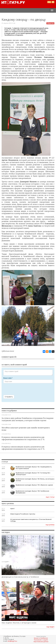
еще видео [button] (50, 627)
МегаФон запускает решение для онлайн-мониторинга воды (26, 429)
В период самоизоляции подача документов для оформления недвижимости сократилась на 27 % (23, 438)
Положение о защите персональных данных (41, 641)
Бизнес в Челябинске (41, 638)
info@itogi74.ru (12, 641)
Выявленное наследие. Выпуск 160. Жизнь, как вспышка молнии (35, 480)
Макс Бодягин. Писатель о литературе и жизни (19, 623)
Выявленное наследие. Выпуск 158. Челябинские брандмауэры (32, 492)
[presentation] (20, 389)
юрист (13, 508)
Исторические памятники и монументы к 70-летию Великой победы (31, 520)
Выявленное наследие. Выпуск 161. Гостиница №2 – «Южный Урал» (33, 474)
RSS (49, 2)
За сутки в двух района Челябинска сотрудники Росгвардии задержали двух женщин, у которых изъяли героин (28, 419)
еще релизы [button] (50, 525)
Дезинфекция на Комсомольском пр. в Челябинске (20, 577)
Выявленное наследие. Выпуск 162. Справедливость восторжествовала (34, 468)
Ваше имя (8, 378)
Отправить (9, 397)
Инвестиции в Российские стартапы (23, 514)
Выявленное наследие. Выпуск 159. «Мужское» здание (34, 485)
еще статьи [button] (50, 497)
